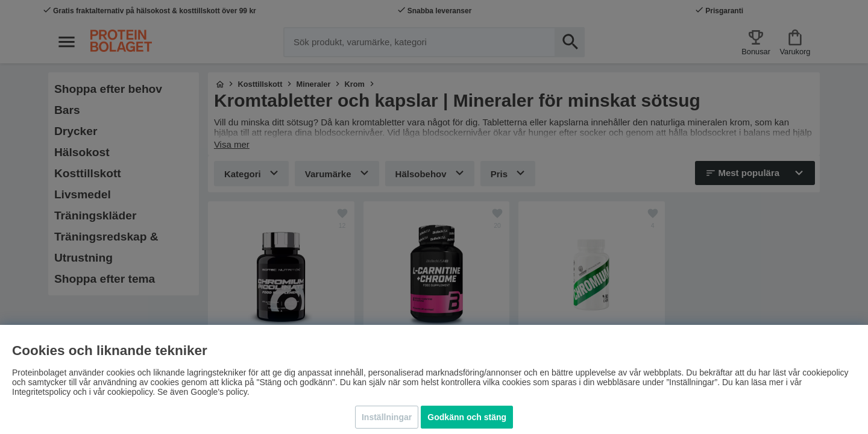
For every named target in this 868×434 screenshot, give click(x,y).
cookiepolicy (130, 392)
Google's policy (219, 392)
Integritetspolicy (41, 392)
